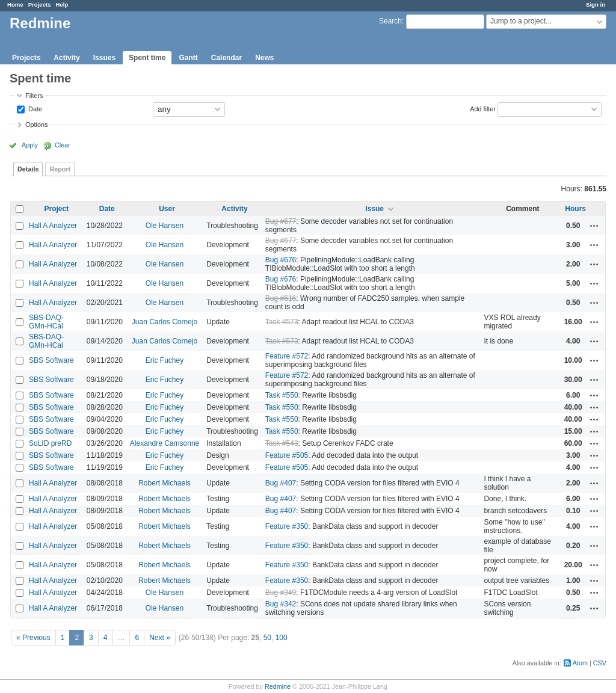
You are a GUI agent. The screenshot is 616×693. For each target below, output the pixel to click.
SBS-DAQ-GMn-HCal (46, 322)
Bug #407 (281, 483)
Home (15, 5)
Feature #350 (287, 526)
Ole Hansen (165, 226)
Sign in (596, 5)
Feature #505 (287, 455)
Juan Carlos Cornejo (165, 322)
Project (57, 209)
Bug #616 (281, 298)
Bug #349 (281, 593)
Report (60, 169)
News (264, 58)
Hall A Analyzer (53, 226)
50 (267, 638)
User (167, 209)
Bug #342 (281, 604)
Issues (104, 58)
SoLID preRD (50, 443)
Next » (160, 638)
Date (34, 108)
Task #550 (282, 395)
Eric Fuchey (165, 360)
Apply (30, 145)
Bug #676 (281, 260)
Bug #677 (281, 221)
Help (62, 5)
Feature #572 (287, 356)
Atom (580, 663)
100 (282, 638)
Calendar (226, 58)
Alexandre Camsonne (165, 443)
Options (36, 125)
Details (28, 169)
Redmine (278, 686)
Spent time (147, 58)
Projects (40, 5)
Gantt (188, 58)
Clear (63, 145)
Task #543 (282, 443)
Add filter (483, 108)
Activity (66, 58)
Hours (575, 209)
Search (390, 21)
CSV (600, 663)
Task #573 (282, 322)
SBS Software (51, 360)
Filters (34, 96)
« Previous (33, 638)
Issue (374, 209)
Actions (594, 226)
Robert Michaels (165, 483)
